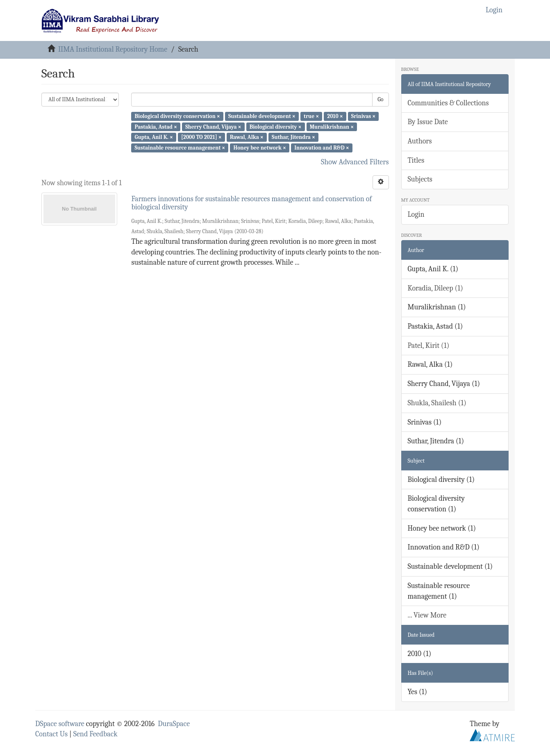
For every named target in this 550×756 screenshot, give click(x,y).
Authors (420, 141)
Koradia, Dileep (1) (435, 288)
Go (380, 99)
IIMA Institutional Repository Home (113, 49)
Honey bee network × (260, 148)
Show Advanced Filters (355, 162)
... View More (427, 615)
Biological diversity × (276, 126)
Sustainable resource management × (180, 148)
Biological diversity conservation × (177, 116)
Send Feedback (95, 734)
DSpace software (60, 724)
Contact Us (51, 734)
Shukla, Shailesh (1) (437, 403)
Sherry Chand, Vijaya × (213, 126)
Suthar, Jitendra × (293, 137)
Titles (416, 160)
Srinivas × (363, 116)
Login (416, 215)
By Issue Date (428, 122)
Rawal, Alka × (247, 137)
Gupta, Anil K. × (153, 137)
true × (311, 116)
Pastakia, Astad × (156, 126)
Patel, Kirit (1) (429, 346)
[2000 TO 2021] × (201, 137)
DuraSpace (174, 724)
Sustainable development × (262, 116)
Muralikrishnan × (332, 126)
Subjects (420, 179)
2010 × (335, 116)
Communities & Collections (448, 103)
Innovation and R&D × (322, 148)
